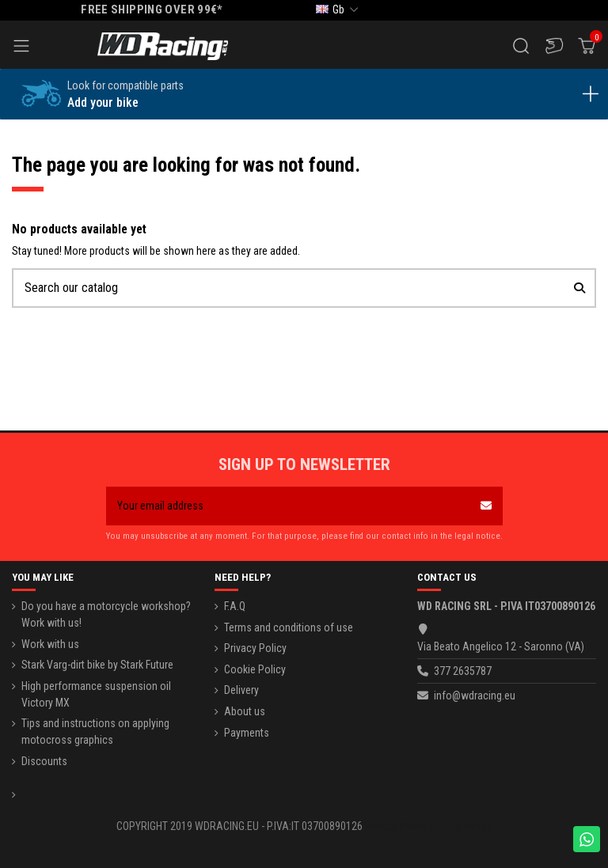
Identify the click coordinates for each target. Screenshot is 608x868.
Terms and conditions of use (289, 627)
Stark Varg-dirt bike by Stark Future (97, 665)
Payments (247, 733)
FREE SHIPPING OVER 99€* (152, 9)
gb (338, 9)
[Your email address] (288, 506)
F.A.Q (235, 606)
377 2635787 (463, 671)
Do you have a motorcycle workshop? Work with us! (106, 614)
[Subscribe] (486, 506)
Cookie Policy (255, 669)
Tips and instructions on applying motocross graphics (95, 732)
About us (245, 711)
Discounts (44, 761)
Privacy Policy (255, 648)
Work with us (50, 644)
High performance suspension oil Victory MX (96, 694)
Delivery (241, 690)
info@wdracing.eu (475, 696)
